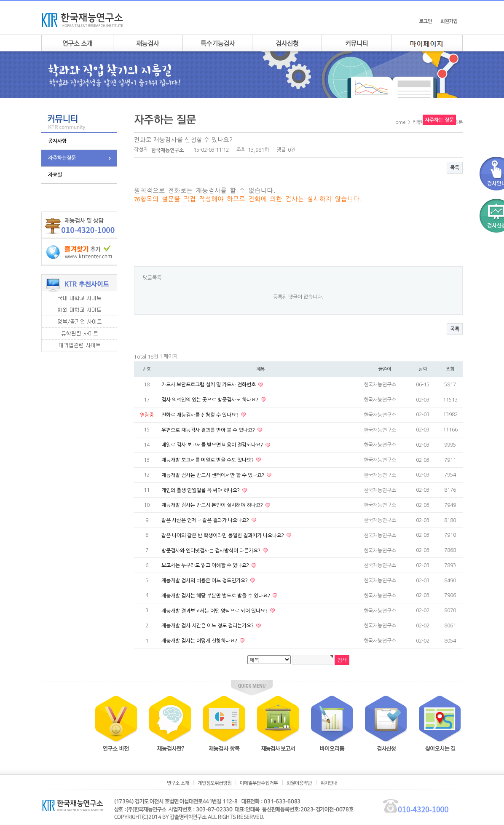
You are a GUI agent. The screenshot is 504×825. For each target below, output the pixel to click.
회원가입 (449, 21)
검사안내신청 (287, 43)
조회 (450, 369)
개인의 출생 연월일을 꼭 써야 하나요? (201, 490)
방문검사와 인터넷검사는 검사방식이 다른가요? (212, 550)
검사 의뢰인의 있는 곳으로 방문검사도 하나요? (210, 400)
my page (427, 43)
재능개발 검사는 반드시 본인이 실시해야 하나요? (213, 505)
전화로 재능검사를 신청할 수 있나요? (201, 415)
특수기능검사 (217, 43)
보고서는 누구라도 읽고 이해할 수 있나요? (206, 565)
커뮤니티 (356, 43)
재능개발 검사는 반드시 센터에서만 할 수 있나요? (213, 475)
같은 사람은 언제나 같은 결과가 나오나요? (206, 520)
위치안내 (329, 783)
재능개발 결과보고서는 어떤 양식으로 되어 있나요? (215, 611)
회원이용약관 (299, 783)
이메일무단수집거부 (259, 783)
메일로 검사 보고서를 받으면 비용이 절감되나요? (213, 445)
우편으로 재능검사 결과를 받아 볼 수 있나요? (209, 430)
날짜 (423, 369)
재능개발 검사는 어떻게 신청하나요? (200, 641)
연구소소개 (77, 43)
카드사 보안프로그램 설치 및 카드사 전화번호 (209, 385)
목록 (455, 168)
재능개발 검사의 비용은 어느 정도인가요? (205, 581)
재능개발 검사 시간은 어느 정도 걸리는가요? (208, 626)
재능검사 (148, 43)
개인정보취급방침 (214, 783)
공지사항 (57, 141)
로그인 (425, 21)
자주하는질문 (62, 158)
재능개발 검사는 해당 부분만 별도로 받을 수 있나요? (216, 596)
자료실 (55, 175)
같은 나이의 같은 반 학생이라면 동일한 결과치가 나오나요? (223, 536)
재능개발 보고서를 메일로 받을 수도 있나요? (208, 460)
